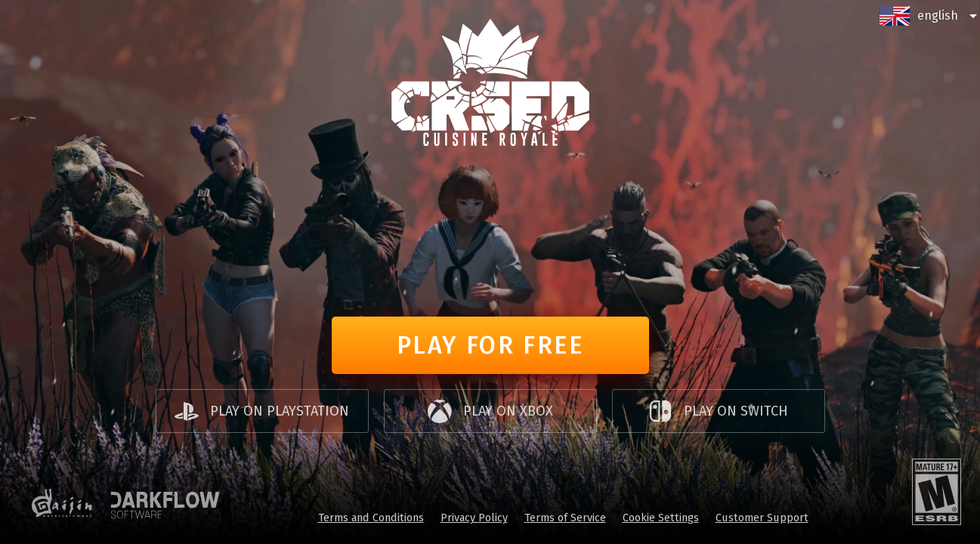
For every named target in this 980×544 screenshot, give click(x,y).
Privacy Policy (474, 518)
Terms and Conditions (371, 518)
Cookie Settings (661, 518)
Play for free (490, 345)
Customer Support (762, 518)
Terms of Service (565, 518)
